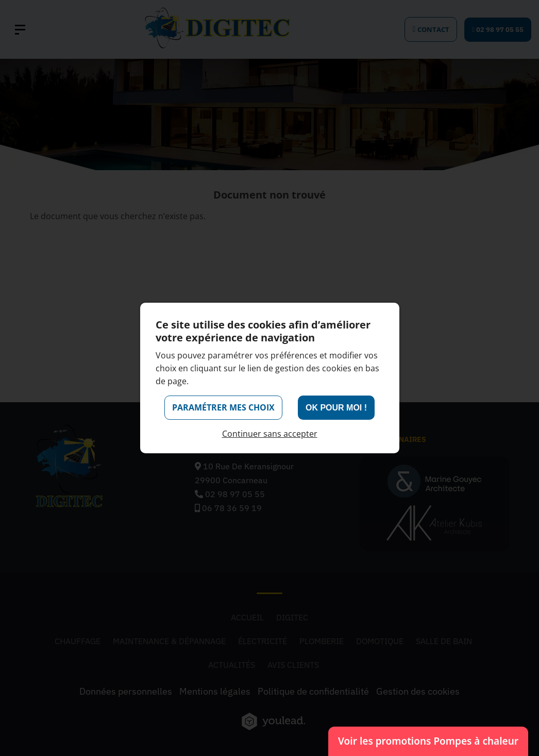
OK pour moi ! (336, 408)
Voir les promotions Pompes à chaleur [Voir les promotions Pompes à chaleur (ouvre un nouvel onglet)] (428, 738)
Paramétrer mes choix (223, 407)
